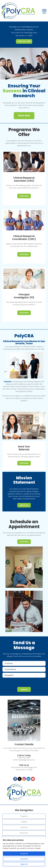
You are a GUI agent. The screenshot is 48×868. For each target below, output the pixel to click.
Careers (24, 822)
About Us (24, 505)
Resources (24, 833)
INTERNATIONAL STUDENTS (24, 30)
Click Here (24, 196)
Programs (24, 816)
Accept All (24, 854)
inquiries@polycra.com (30, 27)
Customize (24, 859)
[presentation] (24, 682)
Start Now (24, 116)
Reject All (24, 864)
